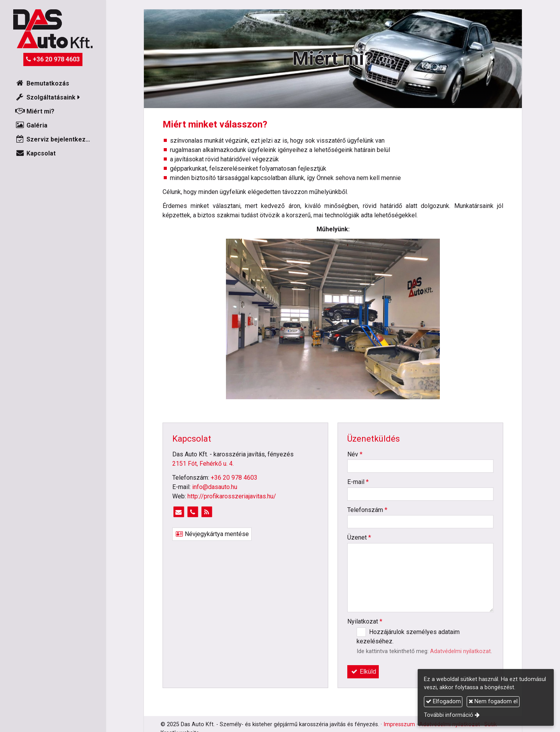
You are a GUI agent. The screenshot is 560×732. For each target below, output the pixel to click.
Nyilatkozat (365, 621)
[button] (53, 98)
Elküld (363, 672)
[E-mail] (178, 512)
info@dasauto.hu (215, 487)
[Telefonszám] (192, 512)
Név (355, 454)
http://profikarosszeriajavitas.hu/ (232, 496)
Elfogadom (443, 701)
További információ (449, 715)
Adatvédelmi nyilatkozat (460, 651)
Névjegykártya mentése (212, 534)
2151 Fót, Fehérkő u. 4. (203, 464)
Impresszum (399, 724)
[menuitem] (53, 84)
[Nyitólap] (53, 29)
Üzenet (359, 537)
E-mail (358, 482)
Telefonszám (367, 510)
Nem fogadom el (493, 701)
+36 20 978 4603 (53, 59)
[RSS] (206, 512)
